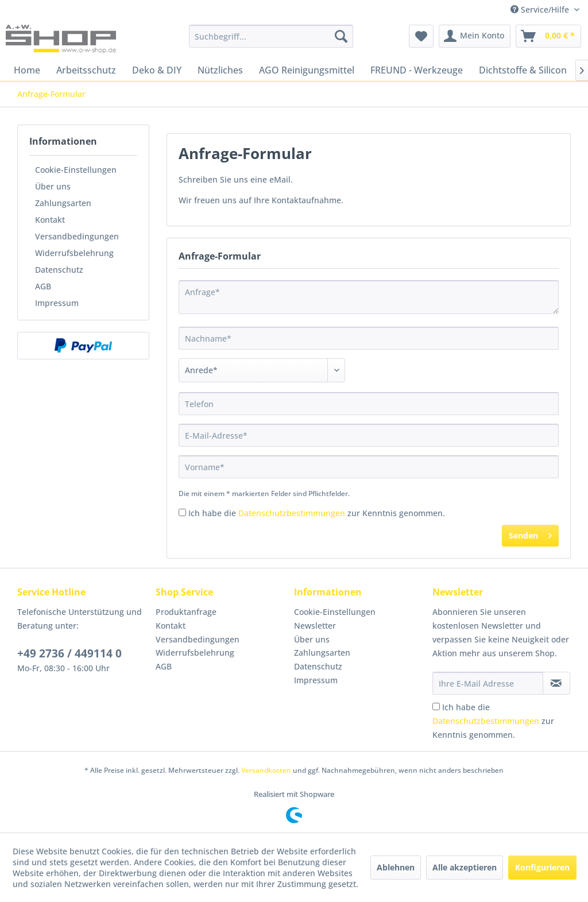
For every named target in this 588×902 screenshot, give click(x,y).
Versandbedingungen (77, 236)
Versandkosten (266, 770)
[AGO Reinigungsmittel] (307, 70)
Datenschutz (59, 270)
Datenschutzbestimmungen (292, 513)
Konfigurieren (542, 867)
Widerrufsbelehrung (74, 253)
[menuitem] (271, 36)
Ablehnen (396, 867)
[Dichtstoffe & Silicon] (523, 70)
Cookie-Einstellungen (76, 170)
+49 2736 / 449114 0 (69, 653)
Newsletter (315, 626)
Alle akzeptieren (465, 867)
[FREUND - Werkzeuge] (417, 70)
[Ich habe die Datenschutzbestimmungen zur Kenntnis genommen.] (182, 512)
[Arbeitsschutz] (86, 70)
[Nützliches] (220, 70)
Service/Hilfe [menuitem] (541, 9)
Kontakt (50, 220)
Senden (530, 534)
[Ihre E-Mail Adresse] (488, 683)
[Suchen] (341, 36)
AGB (43, 286)
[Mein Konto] (475, 36)
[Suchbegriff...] (271, 36)
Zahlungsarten (63, 203)
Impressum (57, 303)
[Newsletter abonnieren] (556, 683)
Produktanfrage (186, 612)
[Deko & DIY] (157, 70)
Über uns (53, 186)
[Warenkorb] (548, 36)
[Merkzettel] (421, 36)
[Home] (27, 70)
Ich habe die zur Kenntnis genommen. (317, 513)
